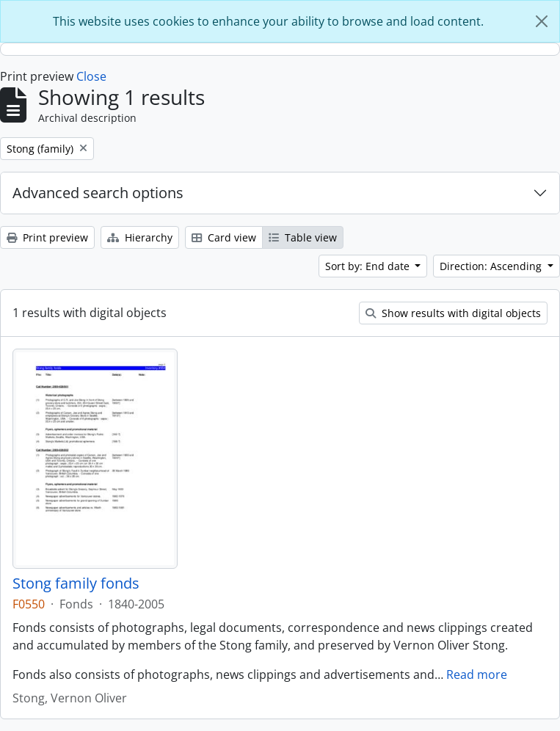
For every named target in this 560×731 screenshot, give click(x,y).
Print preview (47, 237)
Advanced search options (98, 193)
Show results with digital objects (453, 313)
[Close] (542, 21)
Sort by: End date (369, 266)
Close (91, 76)
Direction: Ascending (492, 266)
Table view (303, 237)
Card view (224, 237)
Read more (477, 674)
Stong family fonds (76, 583)
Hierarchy (140, 237)
